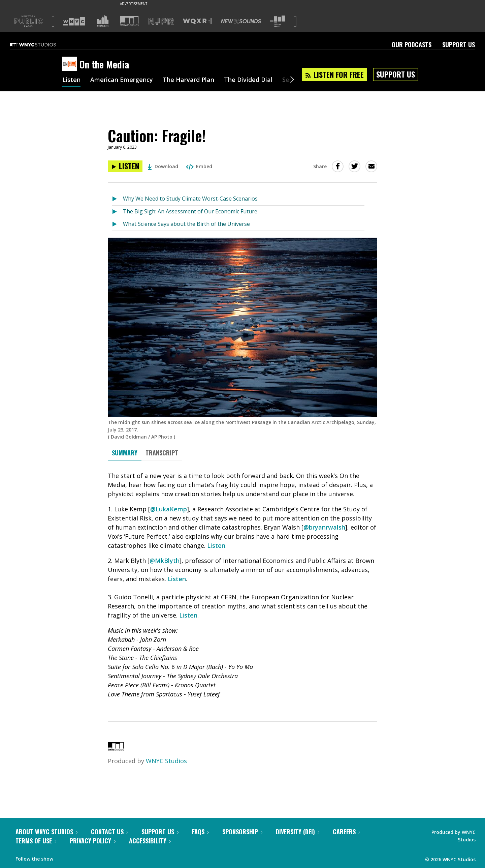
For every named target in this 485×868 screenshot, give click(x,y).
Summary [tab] (125, 453)
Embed (199, 166)
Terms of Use (36, 841)
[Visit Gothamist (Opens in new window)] (103, 21)
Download (163, 166)
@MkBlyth (165, 561)
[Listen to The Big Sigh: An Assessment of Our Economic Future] (117, 212)
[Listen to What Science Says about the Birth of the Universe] (117, 224)
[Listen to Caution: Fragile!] (125, 166)
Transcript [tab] (162, 453)
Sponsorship (242, 832)
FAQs (200, 832)
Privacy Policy (93, 841)
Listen (71, 80)
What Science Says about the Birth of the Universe (186, 224)
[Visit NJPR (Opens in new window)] (161, 21)
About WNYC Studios (46, 832)
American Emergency (122, 80)
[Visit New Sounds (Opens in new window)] (241, 21)
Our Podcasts (412, 44)
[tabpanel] (243, 585)
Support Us (459, 44)
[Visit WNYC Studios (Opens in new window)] (130, 21)
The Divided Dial (248, 80)
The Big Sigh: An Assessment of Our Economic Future (190, 211)
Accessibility (150, 841)
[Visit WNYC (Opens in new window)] (74, 21)
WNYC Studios (166, 761)
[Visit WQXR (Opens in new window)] (197, 21)
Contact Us (109, 832)
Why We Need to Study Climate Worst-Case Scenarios (190, 199)
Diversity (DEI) (298, 832)
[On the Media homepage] (71, 64)
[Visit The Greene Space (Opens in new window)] (278, 21)
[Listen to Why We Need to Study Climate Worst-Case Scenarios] (117, 199)
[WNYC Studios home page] (41, 44)
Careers (346, 832)
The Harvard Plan (188, 80)
